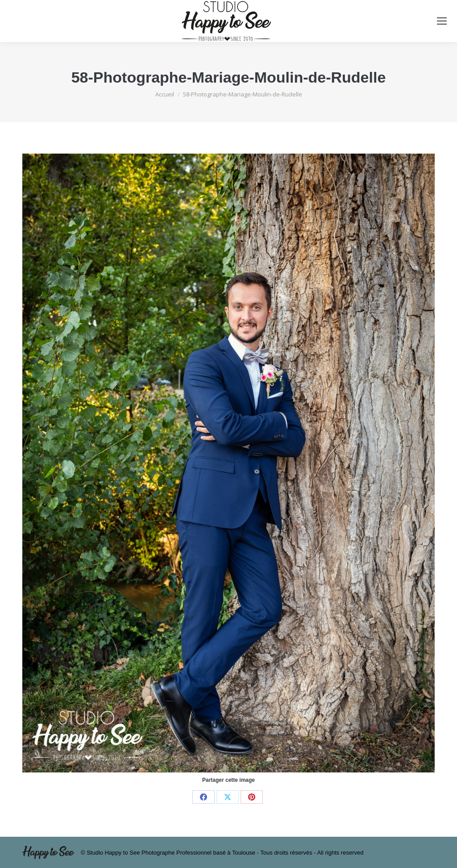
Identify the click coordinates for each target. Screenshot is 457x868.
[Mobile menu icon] (442, 21)
